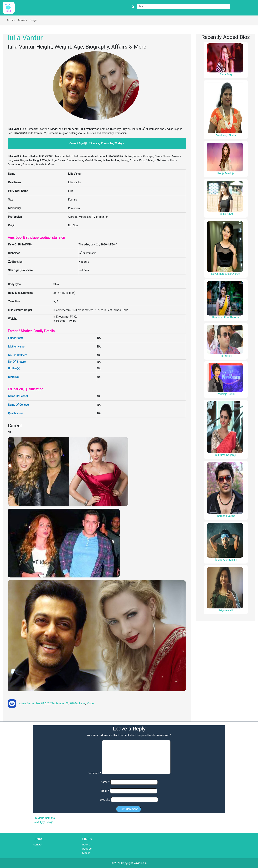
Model (91, 703)
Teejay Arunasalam (226, 560)
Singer (33, 20)
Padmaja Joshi (226, 394)
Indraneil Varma (226, 516)
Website (105, 800)
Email (105, 791)
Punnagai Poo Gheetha (226, 317)
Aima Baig (226, 74)
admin (22, 703)
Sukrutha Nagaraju (226, 455)
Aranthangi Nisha (226, 135)
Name (105, 782)
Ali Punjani (226, 356)
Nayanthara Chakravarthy (226, 274)
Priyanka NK (226, 610)
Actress (22, 20)
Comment (94, 773)
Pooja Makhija (226, 173)
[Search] (183, 6)
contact (38, 845)
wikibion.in (140, 863)
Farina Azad (226, 214)
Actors (11, 20)
